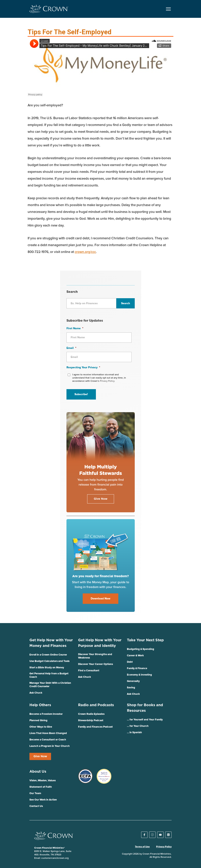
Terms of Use (142, 847)
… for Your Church (138, 726)
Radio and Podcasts (96, 705)
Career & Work (135, 656)
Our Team (35, 793)
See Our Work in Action (43, 800)
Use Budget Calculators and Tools (49, 661)
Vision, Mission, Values (43, 781)
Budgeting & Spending (141, 649)
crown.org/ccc (85, 252)
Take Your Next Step (145, 640)
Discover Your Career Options (95, 664)
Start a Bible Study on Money (47, 668)
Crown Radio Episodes (91, 714)
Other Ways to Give (41, 727)
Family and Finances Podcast (95, 727)
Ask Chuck (36, 693)
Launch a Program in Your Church (50, 746)
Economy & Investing (139, 675)
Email (71, 348)
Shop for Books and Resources (145, 708)
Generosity (133, 681)
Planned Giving (38, 720)
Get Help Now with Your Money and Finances (51, 643)
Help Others (40, 705)
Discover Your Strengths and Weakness (95, 656)
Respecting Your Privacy (83, 368)
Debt (130, 662)
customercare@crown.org (55, 858)
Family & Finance (137, 668)
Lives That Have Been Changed (48, 733)
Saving (131, 688)
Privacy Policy (164, 847)
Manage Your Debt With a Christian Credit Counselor (50, 685)
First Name (75, 328)
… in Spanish (134, 733)
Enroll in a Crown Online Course (48, 655)
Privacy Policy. (107, 381)
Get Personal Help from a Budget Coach (49, 675)
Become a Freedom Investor (46, 714)
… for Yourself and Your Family (145, 720)
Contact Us (36, 806)
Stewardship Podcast (91, 720)
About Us (38, 772)
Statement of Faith (41, 787)
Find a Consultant (89, 671)
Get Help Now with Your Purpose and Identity (100, 643)
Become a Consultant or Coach (48, 740)
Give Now (40, 756)
